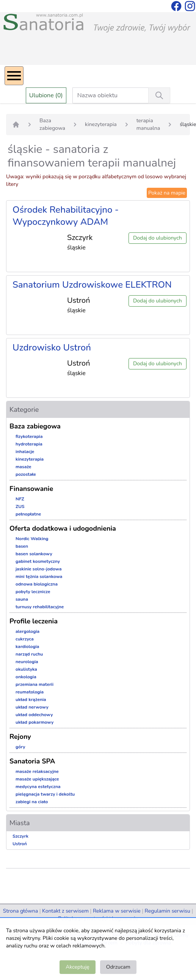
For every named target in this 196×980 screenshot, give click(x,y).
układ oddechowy (34, 715)
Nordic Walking (32, 539)
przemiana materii (34, 684)
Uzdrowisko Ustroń (52, 347)
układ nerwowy (32, 707)
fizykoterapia (29, 436)
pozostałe (26, 474)
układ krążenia (31, 700)
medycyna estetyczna (38, 787)
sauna (22, 599)
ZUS (20, 506)
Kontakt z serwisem (65, 911)
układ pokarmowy (34, 722)
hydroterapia (29, 444)
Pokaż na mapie (167, 193)
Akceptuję (77, 967)
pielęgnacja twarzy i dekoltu (45, 794)
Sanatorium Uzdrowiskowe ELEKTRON (92, 285)
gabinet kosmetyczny (38, 561)
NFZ (20, 499)
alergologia (27, 631)
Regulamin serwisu (168, 911)
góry (20, 747)
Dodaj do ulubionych (158, 238)
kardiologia (27, 647)
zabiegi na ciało (32, 802)
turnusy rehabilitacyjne (40, 607)
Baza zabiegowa (52, 124)
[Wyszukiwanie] (159, 95)
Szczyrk (20, 836)
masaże (24, 467)
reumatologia (30, 692)
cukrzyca (25, 639)
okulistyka (26, 669)
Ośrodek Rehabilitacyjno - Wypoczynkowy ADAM (66, 216)
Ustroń (20, 844)
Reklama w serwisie (117, 911)
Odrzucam (118, 967)
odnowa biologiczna (37, 584)
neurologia (27, 662)
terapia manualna (148, 124)
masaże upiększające (37, 779)
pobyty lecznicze (33, 592)
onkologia (26, 677)
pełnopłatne (28, 514)
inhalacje (25, 452)
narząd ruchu (29, 654)
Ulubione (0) (46, 95)
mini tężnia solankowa (39, 576)
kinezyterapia (101, 124)
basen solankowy (34, 554)
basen (22, 546)
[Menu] (14, 76)
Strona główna (20, 911)
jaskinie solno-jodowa (38, 569)
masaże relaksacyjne (37, 771)
